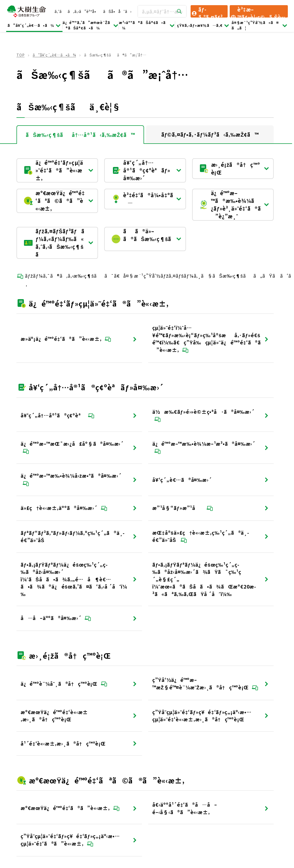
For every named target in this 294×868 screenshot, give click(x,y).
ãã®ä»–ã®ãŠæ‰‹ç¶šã (146, 239)
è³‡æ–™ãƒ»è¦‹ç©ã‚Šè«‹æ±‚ (258, 12)
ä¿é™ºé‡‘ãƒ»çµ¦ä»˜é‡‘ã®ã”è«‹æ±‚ (59, 170)
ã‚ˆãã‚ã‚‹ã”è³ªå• (77, 11)
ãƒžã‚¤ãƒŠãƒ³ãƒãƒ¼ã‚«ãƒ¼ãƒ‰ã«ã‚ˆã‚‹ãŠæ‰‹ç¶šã (59, 243)
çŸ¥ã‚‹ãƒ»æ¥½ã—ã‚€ (203, 25)
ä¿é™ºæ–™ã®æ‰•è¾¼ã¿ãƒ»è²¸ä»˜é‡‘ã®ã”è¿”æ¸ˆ (234, 205)
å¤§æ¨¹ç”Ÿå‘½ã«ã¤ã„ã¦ (260, 25)
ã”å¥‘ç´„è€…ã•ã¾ (34, 25)
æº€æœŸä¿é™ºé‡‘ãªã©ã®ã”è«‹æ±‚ (59, 201)
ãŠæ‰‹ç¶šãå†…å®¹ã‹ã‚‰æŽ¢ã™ (80, 135)
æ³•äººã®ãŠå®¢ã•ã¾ (147, 25)
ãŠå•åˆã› (117, 11)
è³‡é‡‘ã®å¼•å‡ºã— (146, 199)
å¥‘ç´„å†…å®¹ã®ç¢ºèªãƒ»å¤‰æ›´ (146, 170)
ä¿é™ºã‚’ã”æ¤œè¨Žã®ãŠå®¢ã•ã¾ (91, 25)
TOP (20, 55)
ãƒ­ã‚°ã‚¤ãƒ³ (207, 12)
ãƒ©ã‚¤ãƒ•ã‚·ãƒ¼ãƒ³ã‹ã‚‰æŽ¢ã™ (210, 134)
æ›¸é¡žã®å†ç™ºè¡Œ (234, 168)
